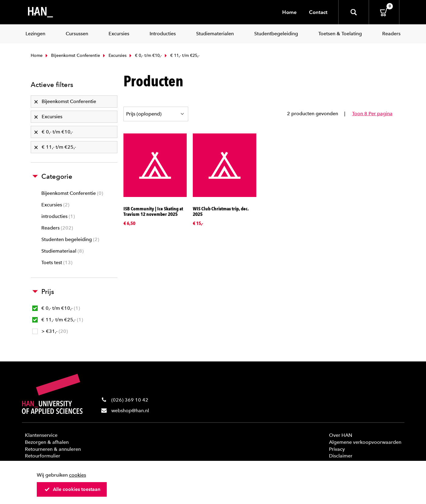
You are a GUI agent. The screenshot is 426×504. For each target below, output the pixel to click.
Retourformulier (43, 456)
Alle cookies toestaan (72, 489)
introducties (58, 216)
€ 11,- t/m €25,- (58, 320)
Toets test (57, 262)
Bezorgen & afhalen (47, 442)
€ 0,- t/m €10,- (145, 55)
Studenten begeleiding (70, 239)
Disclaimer (341, 456)
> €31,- (50, 331)
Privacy (337, 449)
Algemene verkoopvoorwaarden (365, 442)
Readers (57, 228)
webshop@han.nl (130, 411)
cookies (78, 475)
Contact (318, 12)
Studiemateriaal (62, 251)
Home (289, 12)
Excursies (114, 55)
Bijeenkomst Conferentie (72, 55)
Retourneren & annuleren (53, 449)
